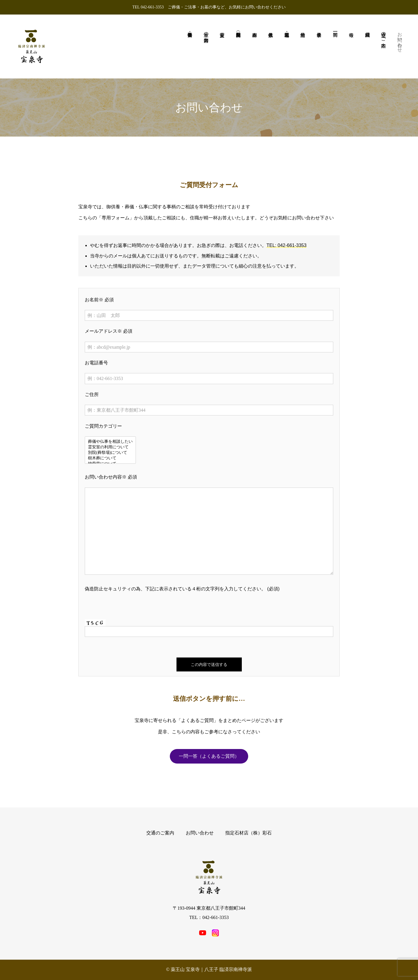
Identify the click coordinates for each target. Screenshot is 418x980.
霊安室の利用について (110, 447)
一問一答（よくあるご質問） (209, 756)
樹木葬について (110, 458)
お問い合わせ (200, 833)
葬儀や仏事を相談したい (110, 442)
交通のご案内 (160, 833)
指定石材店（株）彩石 (248, 833)
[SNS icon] (203, 933)
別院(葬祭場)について (110, 453)
